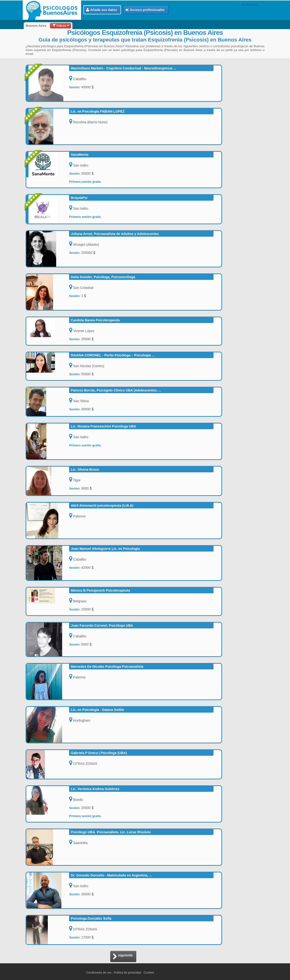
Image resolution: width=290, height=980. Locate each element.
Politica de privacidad (128, 973)
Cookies (149, 973)
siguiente (123, 957)
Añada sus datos (102, 10)
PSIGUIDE (250, 5)
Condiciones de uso (99, 973)
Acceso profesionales (145, 10)
